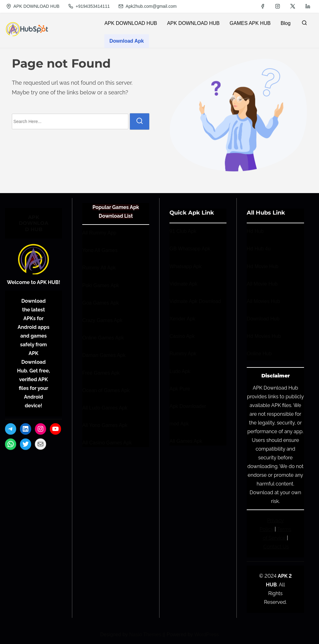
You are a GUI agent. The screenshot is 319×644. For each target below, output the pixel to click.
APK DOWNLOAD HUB (33, 6)
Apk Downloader (188, 406)
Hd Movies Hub (264, 336)
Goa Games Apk (100, 303)
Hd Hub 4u (259, 249)
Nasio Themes (146, 635)
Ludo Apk (180, 371)
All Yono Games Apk (105, 425)
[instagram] (278, 6)
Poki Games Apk (101, 285)
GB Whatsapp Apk (190, 249)
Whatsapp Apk (186, 266)
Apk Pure (180, 389)
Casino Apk (182, 336)
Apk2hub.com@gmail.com (148, 6)
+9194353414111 (89, 6)
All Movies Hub (263, 301)
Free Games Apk (101, 373)
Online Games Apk (103, 338)
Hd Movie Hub (262, 266)
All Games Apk (186, 441)
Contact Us (276, 547)
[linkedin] (308, 6)
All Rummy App (99, 233)
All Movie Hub (262, 284)
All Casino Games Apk (107, 443)
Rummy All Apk (99, 268)
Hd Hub (255, 231)
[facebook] (263, 6)
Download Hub (263, 319)
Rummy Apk (183, 354)
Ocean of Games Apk (106, 390)
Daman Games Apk (104, 355)
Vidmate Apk (183, 284)
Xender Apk (182, 319)
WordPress (207, 635)
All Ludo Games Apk (105, 408)
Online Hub (259, 354)
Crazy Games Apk (102, 320)
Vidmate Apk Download (195, 301)
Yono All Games (100, 250)
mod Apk (179, 424)
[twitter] (293, 6)
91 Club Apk (183, 231)
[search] (304, 24)
